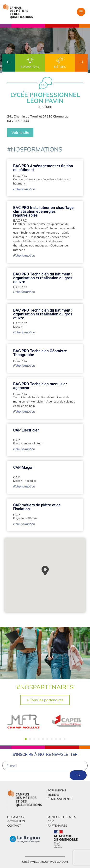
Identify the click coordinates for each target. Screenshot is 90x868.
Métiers (60, 67)
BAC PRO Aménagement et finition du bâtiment (43, 168)
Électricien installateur (28, 443)
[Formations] (30, 60)
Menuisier (37, 401)
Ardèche (45, 107)
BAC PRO (20, 176)
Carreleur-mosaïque (27, 179)
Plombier (19, 224)
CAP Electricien (26, 430)
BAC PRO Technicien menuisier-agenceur (41, 386)
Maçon (18, 327)
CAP (16, 440)
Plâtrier (32, 518)
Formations (30, 67)
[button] (81, 12)
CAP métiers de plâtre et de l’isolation (37, 507)
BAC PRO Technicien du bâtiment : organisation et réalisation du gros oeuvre (43, 278)
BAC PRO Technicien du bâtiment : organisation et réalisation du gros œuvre (43, 314)
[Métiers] (60, 60)
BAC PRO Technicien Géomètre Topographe (40, 353)
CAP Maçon (23, 468)
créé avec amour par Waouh (45, 862)
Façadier (48, 179)
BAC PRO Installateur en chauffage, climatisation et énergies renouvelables (44, 211)
